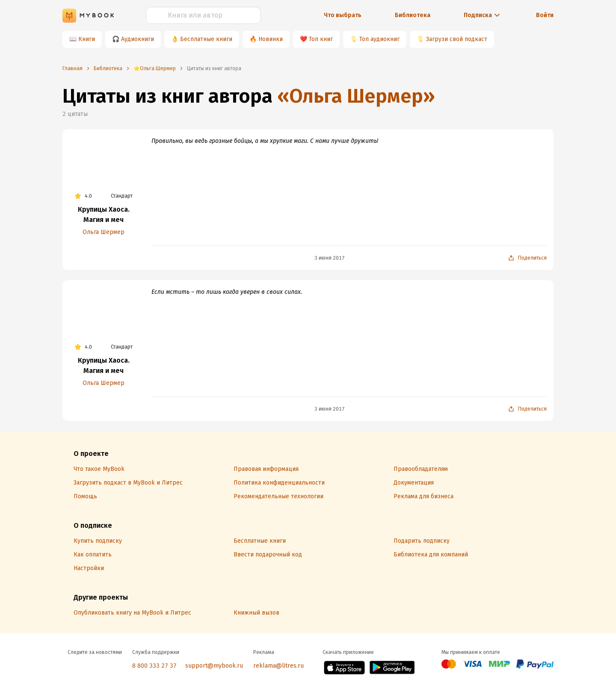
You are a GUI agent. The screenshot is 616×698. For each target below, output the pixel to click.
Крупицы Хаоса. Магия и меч (104, 214)
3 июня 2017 (330, 258)
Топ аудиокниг (379, 39)
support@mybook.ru (214, 666)
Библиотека (413, 15)
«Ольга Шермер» (356, 96)
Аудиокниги (138, 39)
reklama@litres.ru (278, 666)
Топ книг (321, 39)
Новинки (271, 39)
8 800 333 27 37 (154, 666)
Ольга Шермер (104, 232)
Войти (545, 15)
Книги (87, 39)
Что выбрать (343, 15)
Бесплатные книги (206, 39)
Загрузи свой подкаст (457, 39)
